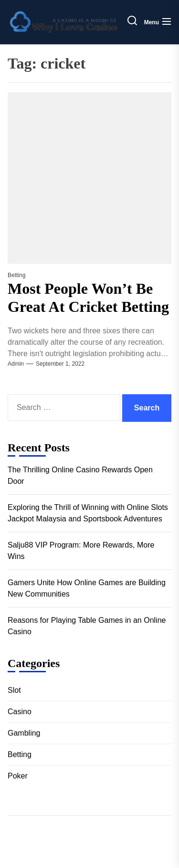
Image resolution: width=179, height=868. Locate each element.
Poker (18, 776)
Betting (16, 275)
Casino (20, 712)
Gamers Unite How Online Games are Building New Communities (87, 588)
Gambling (24, 733)
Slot (14, 690)
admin (16, 364)
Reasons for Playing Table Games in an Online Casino (87, 626)
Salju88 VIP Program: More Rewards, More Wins (81, 551)
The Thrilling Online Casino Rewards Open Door (80, 475)
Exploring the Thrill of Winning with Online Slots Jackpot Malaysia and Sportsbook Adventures (88, 513)
